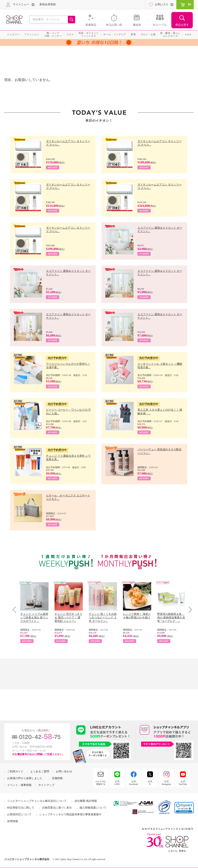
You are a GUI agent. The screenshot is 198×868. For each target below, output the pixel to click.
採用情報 (13, 821)
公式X (150, 783)
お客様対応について (19, 814)
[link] (184, 808)
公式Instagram (166, 783)
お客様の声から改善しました (25, 778)
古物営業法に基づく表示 (57, 808)
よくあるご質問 (40, 771)
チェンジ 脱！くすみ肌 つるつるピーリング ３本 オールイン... (103, 618)
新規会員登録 (48, 4)
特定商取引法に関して (21, 808)
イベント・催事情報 (19, 785)
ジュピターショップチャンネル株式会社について (37, 801)
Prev (16, 610)
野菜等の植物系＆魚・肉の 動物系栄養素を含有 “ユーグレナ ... (171, 618)
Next (189, 610)
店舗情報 (57, 778)
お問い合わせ (64, 771)
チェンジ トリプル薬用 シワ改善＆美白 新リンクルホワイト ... (34, 618)
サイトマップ (46, 785)
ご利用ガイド (15, 771)
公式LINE (117, 783)
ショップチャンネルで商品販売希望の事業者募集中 (70, 814)
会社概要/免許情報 (86, 801)
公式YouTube (183, 783)
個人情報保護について (93, 808)
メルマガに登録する (101, 783)
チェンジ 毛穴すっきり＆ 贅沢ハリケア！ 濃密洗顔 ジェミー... (68, 618)
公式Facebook (134, 783)
